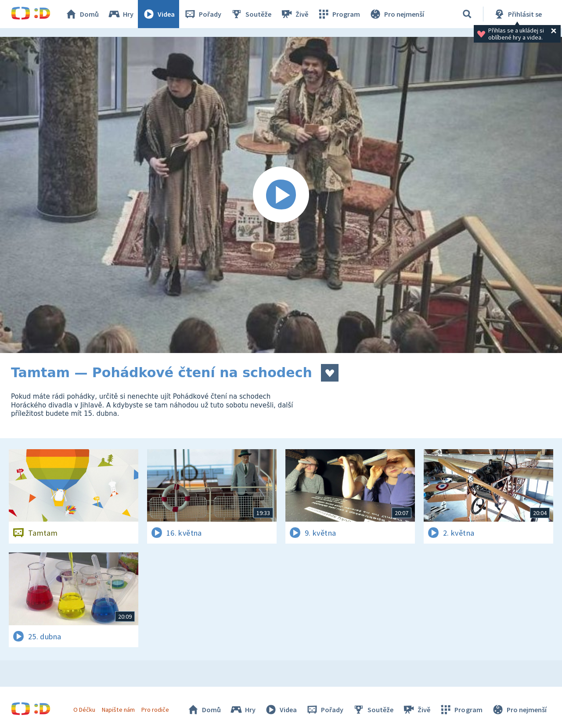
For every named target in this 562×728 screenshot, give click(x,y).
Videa (159, 14)
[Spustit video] (281, 195)
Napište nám (118, 710)
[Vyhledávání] (467, 14)
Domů (82, 14)
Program (339, 14)
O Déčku (84, 710)
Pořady (202, 14)
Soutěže (251, 14)
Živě (294, 14)
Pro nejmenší (396, 14)
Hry (121, 14)
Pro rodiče (155, 710)
